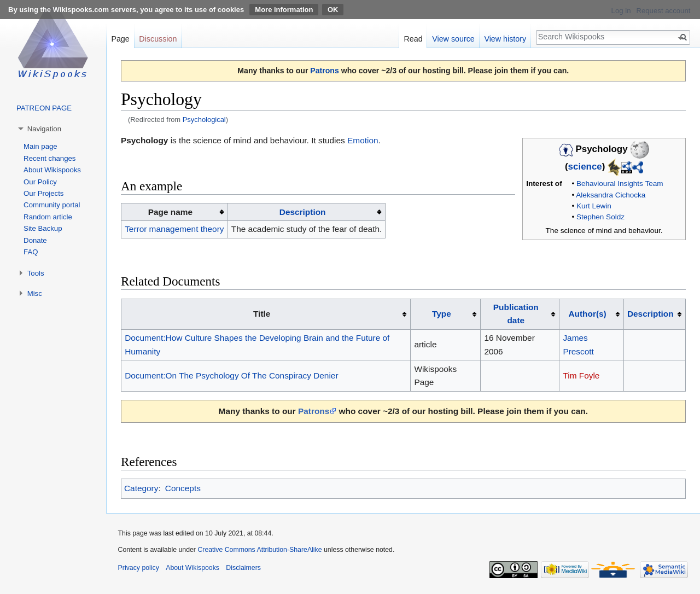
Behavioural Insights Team (620, 184)
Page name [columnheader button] (170, 212)
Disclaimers (243, 568)
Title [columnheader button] (262, 314)
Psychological (204, 120)
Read (413, 39)
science (585, 167)
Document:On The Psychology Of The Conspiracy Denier (231, 375)
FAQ (31, 252)
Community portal (52, 205)
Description (303, 212)
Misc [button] (35, 293)
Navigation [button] (44, 129)
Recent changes (49, 158)
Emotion (363, 140)
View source (453, 39)
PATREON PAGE (44, 108)
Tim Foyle (581, 375)
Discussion (158, 39)
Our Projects (43, 193)
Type (442, 314)
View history (505, 39)
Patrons (324, 71)
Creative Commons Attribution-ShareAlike (259, 550)
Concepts (183, 488)
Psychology (144, 140)
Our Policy (40, 182)
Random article (48, 217)
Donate (35, 240)
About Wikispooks (52, 170)
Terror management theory (174, 229)
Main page (40, 146)
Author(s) (587, 314)
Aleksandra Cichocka (611, 195)
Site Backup (43, 228)
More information (284, 10)
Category (141, 488)
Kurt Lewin (594, 206)
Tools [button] (36, 273)
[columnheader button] (307, 212)
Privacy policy (139, 568)
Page (120, 39)
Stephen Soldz (600, 217)
